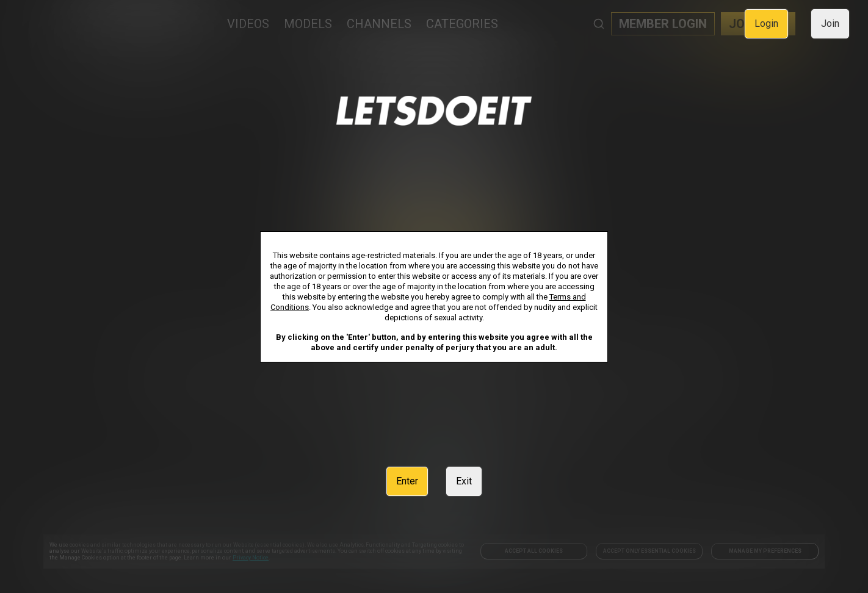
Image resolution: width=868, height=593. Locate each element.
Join (830, 23)
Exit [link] (464, 481)
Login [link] (766, 23)
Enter (407, 481)
